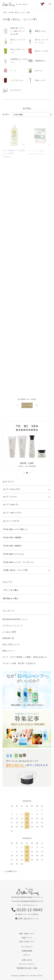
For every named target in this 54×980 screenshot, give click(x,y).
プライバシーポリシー (27, 964)
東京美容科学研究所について (15, 619)
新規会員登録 (27, 951)
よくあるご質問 (9, 632)
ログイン (27, 955)
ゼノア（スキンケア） (12, 489)
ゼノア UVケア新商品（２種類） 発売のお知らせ (25, 657)
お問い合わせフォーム (27, 919)
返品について (27, 938)
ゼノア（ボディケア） (13, 513)
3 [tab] (30, 473)
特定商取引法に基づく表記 (27, 968)
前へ (17, 405)
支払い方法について (11, 644)
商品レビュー (8, 651)
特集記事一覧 (8, 638)
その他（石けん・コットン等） (20, 12)
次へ (37, 405)
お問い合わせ (27, 960)
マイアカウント (27, 947)
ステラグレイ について (13, 626)
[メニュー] (50, 4)
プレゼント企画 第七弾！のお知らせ (19, 663)
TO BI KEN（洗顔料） (13, 537)
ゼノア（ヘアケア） (12, 521)
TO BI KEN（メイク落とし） (16, 529)
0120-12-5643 (27, 910)
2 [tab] (27, 473)
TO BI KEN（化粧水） (13, 546)
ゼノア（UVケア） (11, 505)
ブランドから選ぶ (11, 590)
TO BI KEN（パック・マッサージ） (19, 562)
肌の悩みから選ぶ (11, 598)
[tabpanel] (27, 446)
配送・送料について (27, 934)
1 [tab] (24, 473)
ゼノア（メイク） (10, 497)
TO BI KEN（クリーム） (14, 554)
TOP (5, 12)
